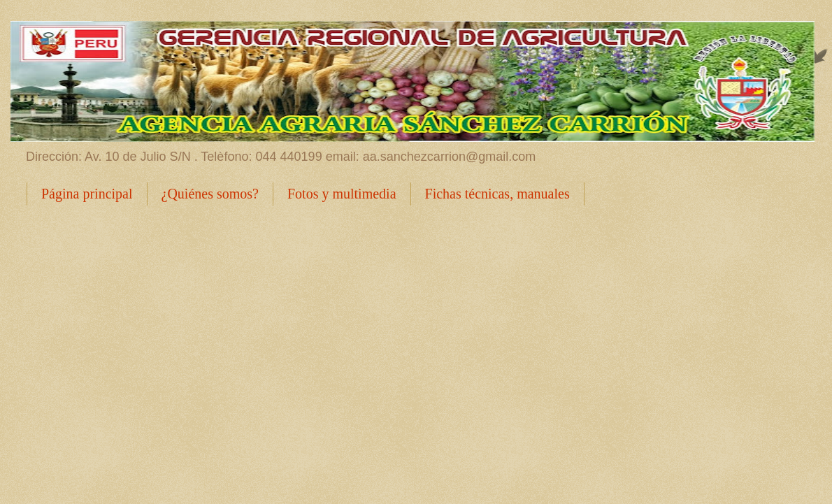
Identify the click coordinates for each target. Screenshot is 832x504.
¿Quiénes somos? (210, 194)
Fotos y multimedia (342, 194)
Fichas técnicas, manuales (497, 194)
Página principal (87, 194)
